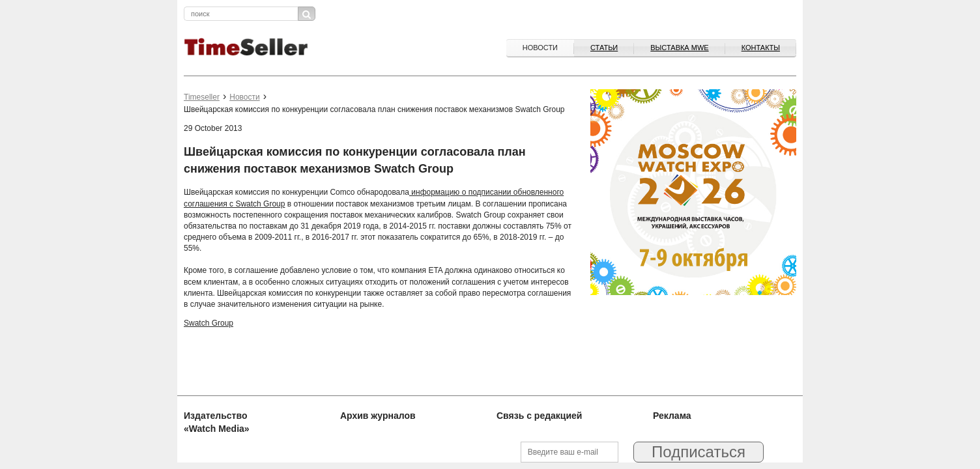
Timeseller (202, 97)
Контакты (761, 48)
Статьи (604, 48)
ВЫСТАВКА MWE (679, 48)
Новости (540, 48)
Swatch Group (209, 323)
